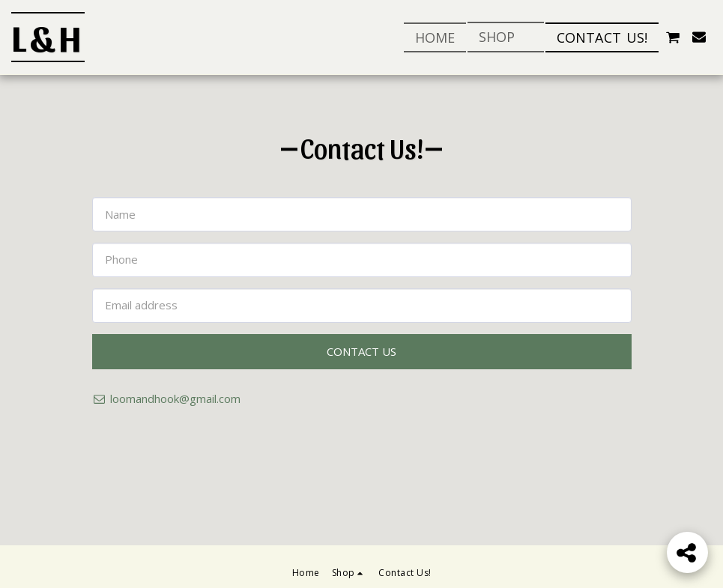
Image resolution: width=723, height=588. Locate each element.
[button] (673, 37)
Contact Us (361, 351)
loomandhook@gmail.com (166, 398)
